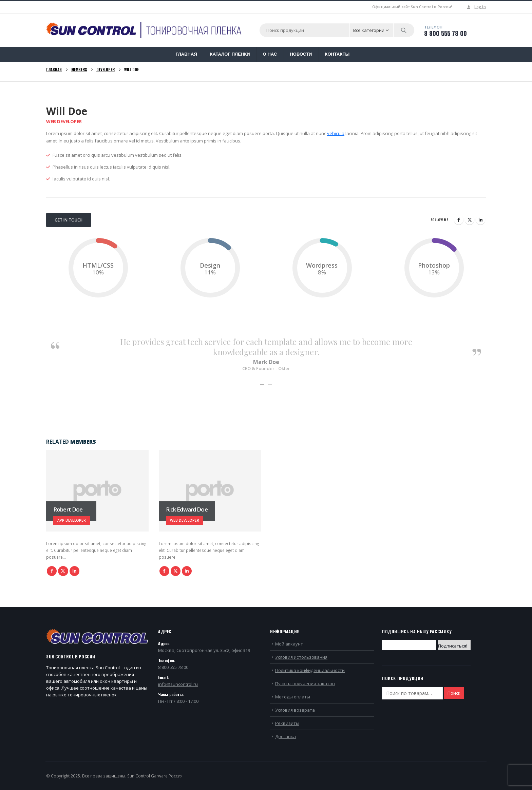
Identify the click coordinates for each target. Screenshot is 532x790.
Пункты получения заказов (305, 683)
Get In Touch (69, 220)
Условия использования (301, 657)
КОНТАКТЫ (337, 54)
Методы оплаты (293, 697)
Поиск (454, 693)
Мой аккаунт (289, 644)
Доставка (286, 736)
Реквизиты (287, 723)
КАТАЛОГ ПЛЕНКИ (230, 54)
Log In (476, 7)
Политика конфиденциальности (310, 670)
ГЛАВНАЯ (186, 54)
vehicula (336, 133)
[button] (262, 385)
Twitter (470, 220)
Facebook (459, 220)
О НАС (270, 54)
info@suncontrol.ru (178, 684)
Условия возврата (295, 710)
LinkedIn (480, 220)
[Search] (404, 30)
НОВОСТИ (301, 54)
